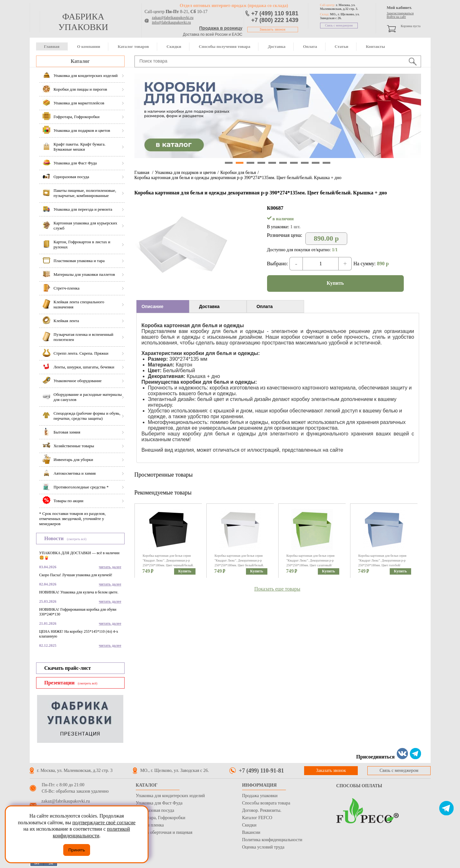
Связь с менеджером (339, 25)
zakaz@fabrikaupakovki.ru (173, 18)
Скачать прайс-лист (68, 668)
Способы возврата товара (266, 803)
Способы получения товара (224, 46)
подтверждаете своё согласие (104, 823)
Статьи (342, 46)
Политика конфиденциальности (272, 840)
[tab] (163, 306)
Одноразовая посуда (155, 810)
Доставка (276, 46)
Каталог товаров (133, 46)
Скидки (174, 46)
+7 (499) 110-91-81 (261, 771)
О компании (88, 46)
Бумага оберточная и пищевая (164, 832)
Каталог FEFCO (257, 818)
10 (326, 163)
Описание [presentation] (153, 306)
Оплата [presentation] (265, 306)
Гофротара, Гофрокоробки (161, 818)
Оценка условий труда (263, 847)
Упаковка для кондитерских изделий (170, 796)
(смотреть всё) (77, 539)
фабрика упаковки (83, 22)
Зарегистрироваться (400, 13)
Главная (52, 46)
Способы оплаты (359, 786)
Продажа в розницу (221, 28)
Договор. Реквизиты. (262, 810)
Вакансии (251, 832)
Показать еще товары (277, 589)
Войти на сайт (396, 17)
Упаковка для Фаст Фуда (159, 803)
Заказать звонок (273, 30)
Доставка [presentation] (209, 306)
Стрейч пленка (150, 825)
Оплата (310, 46)
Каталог (80, 61)
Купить (335, 283)
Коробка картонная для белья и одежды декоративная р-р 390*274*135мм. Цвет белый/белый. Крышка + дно (238, 178)
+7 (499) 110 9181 (275, 13)
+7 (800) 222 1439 (275, 20)
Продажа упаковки (260, 796)
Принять (77, 850)
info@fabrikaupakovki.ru (172, 22)
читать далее (110, 567)
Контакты (375, 46)
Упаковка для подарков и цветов (185, 173)
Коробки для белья (238, 173)
